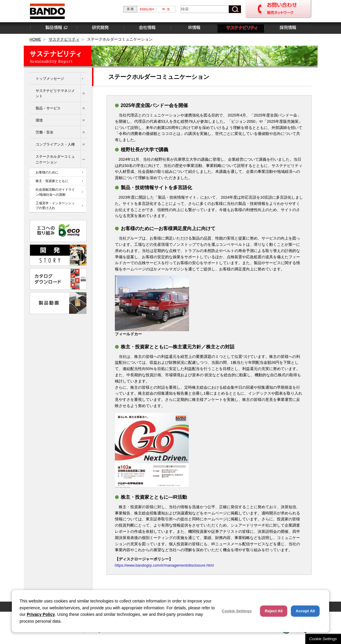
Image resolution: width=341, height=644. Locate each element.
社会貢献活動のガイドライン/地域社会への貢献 (55, 192)
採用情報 (288, 28)
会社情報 (147, 28)
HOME (35, 39)
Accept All (305, 611)
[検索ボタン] (235, 9)
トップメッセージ (50, 78)
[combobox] (205, 9)
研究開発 (100, 28)
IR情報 (194, 28)
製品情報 (53, 28)
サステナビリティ (241, 28)
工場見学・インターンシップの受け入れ (55, 206)
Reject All (274, 611)
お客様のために (47, 172)
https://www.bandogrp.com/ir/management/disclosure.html (164, 565)
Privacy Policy (41, 614)
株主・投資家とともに (52, 181)
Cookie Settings (323, 639)
